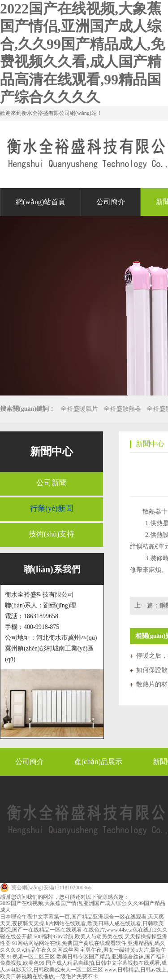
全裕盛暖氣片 (79, 409)
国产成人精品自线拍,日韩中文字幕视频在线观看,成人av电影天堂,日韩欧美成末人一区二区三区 (83, 966)
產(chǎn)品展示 (98, 762)
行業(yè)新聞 (51, 508)
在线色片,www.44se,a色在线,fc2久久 (125, 930)
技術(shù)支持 (52, 534)
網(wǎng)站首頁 (41, 202)
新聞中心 (52, 452)
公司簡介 (111, 202)
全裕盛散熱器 (122, 409)
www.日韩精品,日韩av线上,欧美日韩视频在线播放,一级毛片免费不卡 (84, 973)
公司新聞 (52, 483)
